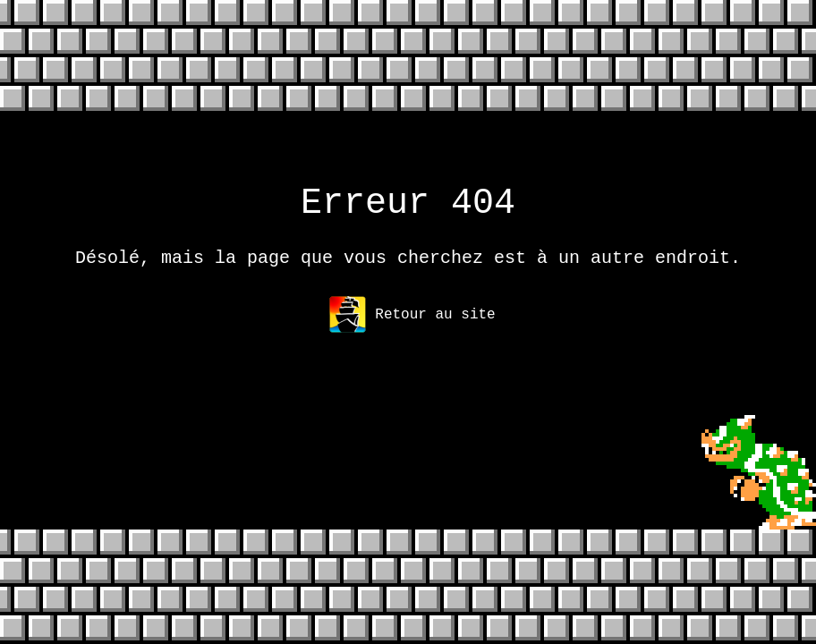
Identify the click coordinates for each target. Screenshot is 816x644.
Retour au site (412, 326)
